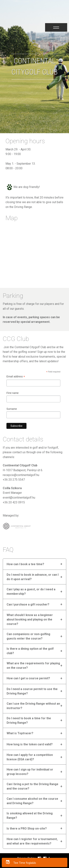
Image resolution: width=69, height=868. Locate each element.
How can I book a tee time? (34, 564)
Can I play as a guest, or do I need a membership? (34, 592)
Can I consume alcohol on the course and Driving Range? (34, 801)
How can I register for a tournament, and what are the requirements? (34, 841)
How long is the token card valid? (34, 745)
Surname (12, 409)
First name (13, 393)
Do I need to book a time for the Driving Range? (34, 720)
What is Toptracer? (34, 733)
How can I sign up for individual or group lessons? (34, 772)
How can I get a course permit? (34, 678)
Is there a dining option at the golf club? (34, 651)
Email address (16, 377)
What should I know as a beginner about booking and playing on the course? (34, 619)
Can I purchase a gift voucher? (34, 604)
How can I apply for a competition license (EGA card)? (34, 757)
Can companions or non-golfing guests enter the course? (34, 636)
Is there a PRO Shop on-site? (34, 829)
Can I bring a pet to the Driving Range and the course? (34, 786)
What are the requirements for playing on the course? (34, 666)
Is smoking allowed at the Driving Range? (34, 816)
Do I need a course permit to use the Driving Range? (34, 691)
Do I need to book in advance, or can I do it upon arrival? (34, 577)
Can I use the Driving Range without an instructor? (34, 706)
